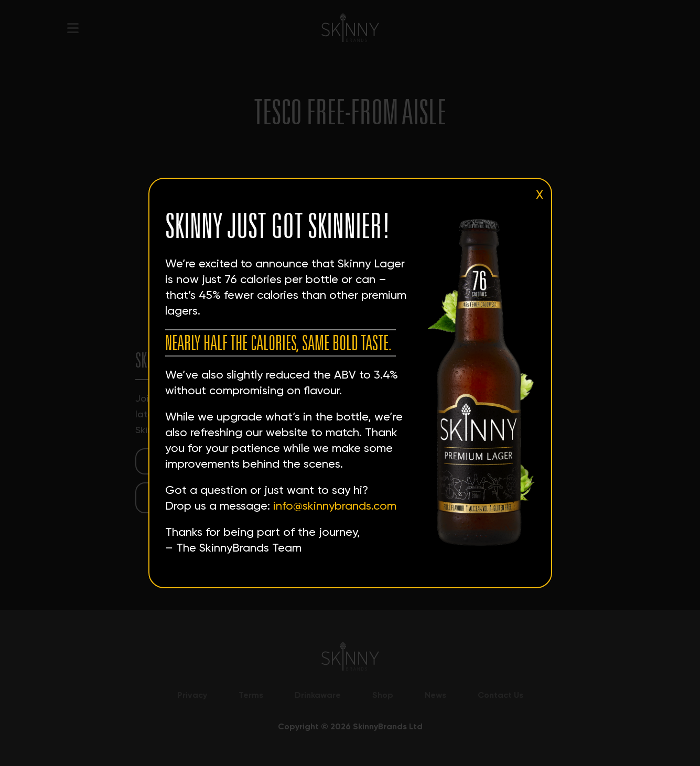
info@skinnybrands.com (335, 506)
